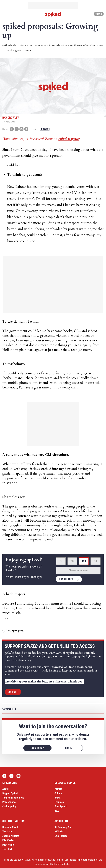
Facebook (4, 776)
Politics (45, 129)
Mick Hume (8, 845)
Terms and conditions (13, 798)
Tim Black (7, 849)
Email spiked (61, 836)
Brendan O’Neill (10, 827)
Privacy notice (9, 802)
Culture (58, 793)
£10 (72, 561)
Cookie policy (9, 806)
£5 (61, 561)
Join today (37, 748)
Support (13, 692)
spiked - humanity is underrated (53, 15)
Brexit (57, 798)
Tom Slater (8, 832)
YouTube (18, 776)
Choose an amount (78, 570)
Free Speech (61, 806)
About (5, 789)
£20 (84, 561)
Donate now (66, 579)
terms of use (62, 860)
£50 (96, 561)
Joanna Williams (11, 836)
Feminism (59, 802)
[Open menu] (4, 14)
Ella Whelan (8, 840)
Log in (98, 14)
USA (57, 811)
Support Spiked (10, 793)
